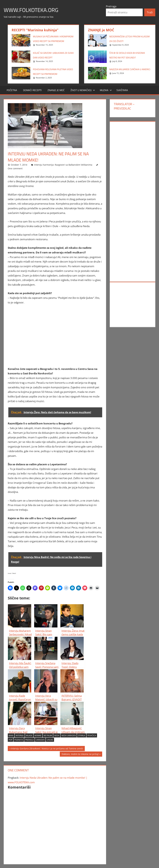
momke (38, 735)
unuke (50, 740)
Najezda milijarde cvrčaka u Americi (130, 69)
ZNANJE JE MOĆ (56, 90)
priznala (29, 740)
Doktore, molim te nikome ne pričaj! (80, 754)
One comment (15, 168)
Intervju (20, 735)
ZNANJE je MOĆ (101, 30)
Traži (150, 12)
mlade (29, 735)
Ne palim (48, 735)
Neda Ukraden (69, 735)
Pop (10, 740)
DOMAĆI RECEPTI (32, 90)
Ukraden (40, 740)
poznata (19, 740)
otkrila (82, 735)
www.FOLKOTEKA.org (32, 10)
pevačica (92, 735)
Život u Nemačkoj (83, 90)
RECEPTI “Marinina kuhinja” (35, 30)
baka (11, 735)
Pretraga (111, 6)
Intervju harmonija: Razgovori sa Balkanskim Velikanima (63, 165)
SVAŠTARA (122, 90)
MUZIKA (106, 90)
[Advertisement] (55, 336)
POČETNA (12, 90)
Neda (57, 735)
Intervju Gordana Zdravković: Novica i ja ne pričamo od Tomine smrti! (47, 749)
